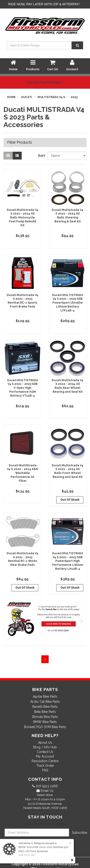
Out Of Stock (70, 500)
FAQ (45, 770)
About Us (45, 743)
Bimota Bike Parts (45, 717)
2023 (74, 97)
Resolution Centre (45, 761)
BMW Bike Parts (45, 722)
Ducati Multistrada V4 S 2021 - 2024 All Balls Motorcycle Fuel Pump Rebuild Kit (22, 218)
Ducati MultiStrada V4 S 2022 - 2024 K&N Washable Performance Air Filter (22, 473)
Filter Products (20, 142)
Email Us (47, 791)
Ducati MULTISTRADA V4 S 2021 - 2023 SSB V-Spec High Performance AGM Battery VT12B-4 (23, 388)
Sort (41, 156)
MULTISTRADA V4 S (51, 97)
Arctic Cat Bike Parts (45, 702)
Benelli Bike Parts (45, 707)
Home (11, 97)
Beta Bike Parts (45, 712)
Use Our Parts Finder (45, 82)
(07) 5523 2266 (46, 786)
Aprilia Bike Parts (45, 697)
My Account (45, 756)
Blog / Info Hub (45, 747)
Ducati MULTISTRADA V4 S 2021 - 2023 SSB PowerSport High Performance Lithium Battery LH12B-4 (68, 561)
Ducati (27, 97)
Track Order (45, 766)
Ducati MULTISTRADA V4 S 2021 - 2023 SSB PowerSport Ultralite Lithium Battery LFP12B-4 (68, 303)
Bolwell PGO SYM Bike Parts (45, 727)
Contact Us (45, 752)
